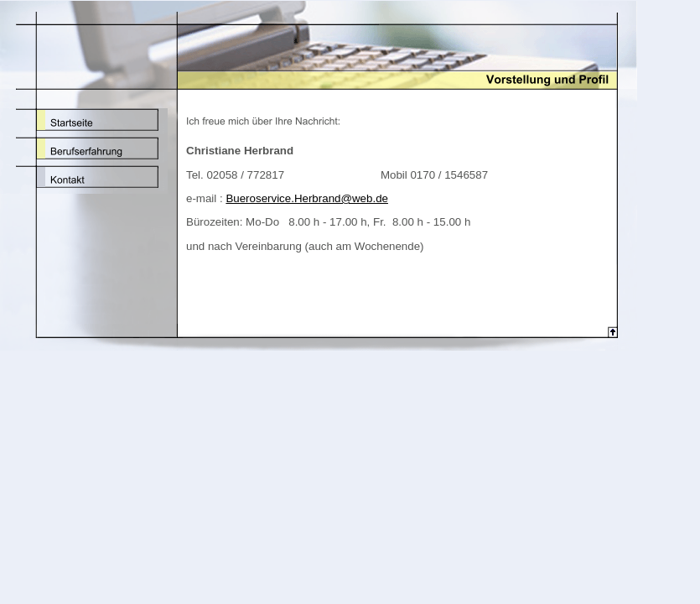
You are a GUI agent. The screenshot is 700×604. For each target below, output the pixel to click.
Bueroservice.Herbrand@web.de (307, 198)
